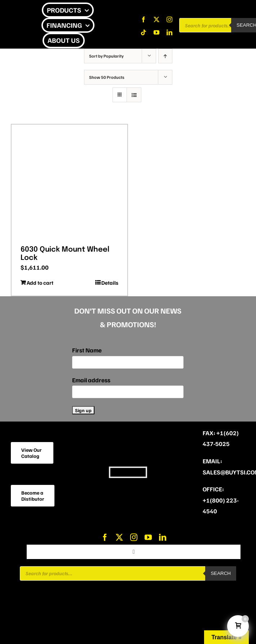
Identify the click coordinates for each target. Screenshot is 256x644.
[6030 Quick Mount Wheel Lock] (69, 182)
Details (110, 283)
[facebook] (144, 19)
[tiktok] (144, 32)
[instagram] (169, 19)
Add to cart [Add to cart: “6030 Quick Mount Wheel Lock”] (40, 283)
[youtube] (156, 32)
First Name (87, 350)
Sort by (106, 56)
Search (221, 573)
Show (107, 77)
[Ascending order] (165, 56)
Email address (91, 380)
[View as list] (134, 95)
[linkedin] (169, 32)
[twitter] (156, 19)
